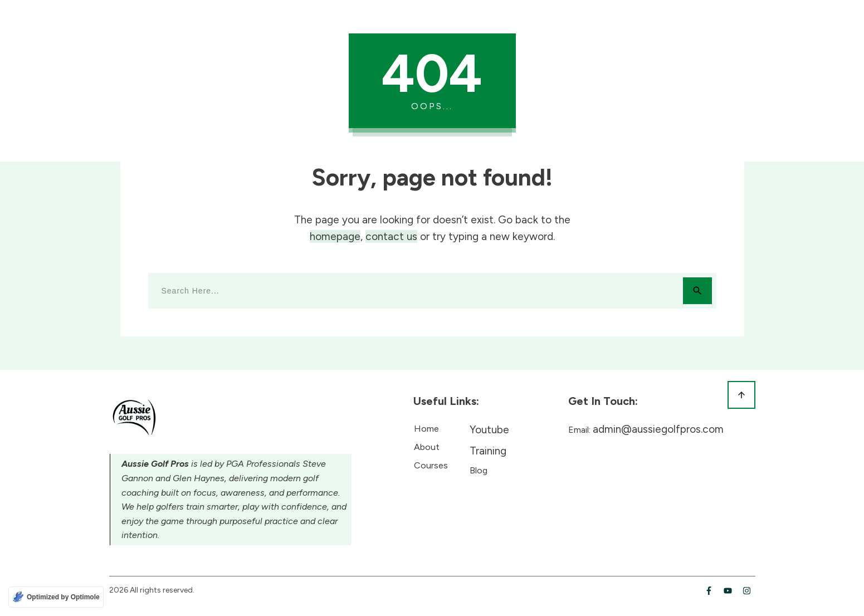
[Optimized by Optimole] (56, 597)
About (427, 447)
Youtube (489, 430)
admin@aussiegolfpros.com (658, 429)
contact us (391, 236)
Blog (479, 470)
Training (488, 451)
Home (426, 429)
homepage (335, 236)
